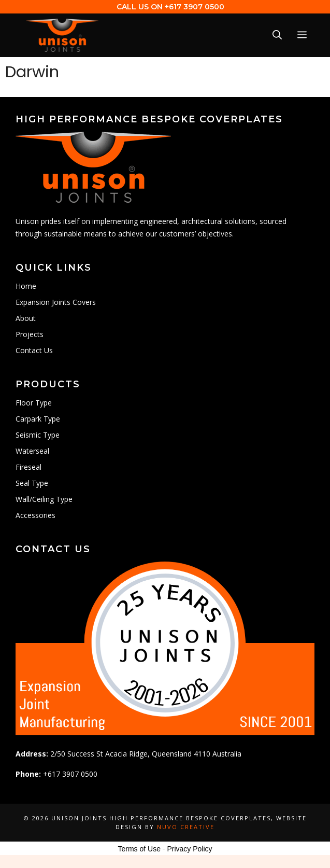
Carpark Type (38, 419)
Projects (30, 334)
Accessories (35, 515)
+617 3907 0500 (195, 7)
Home (26, 286)
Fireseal (28, 467)
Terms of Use (139, 849)
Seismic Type (38, 435)
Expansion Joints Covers (56, 302)
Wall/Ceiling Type (44, 499)
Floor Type (34, 403)
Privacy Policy (189, 849)
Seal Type (32, 483)
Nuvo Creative (186, 827)
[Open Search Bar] (277, 35)
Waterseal (32, 451)
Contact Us (34, 350)
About (26, 318)
